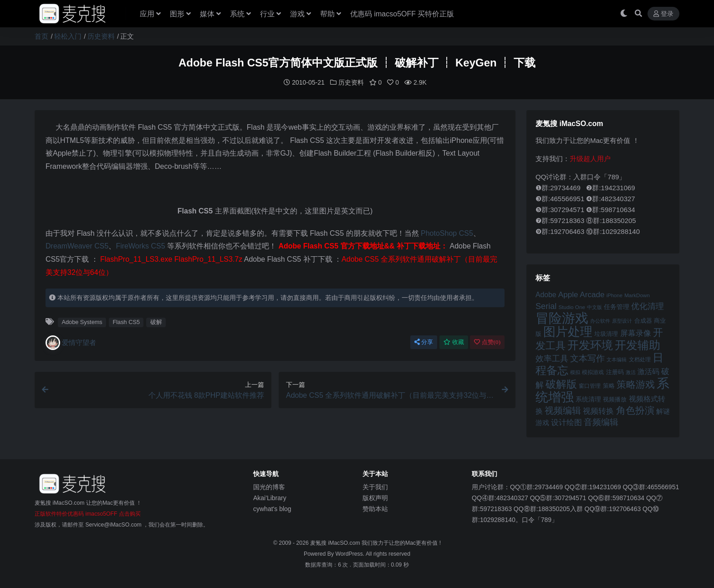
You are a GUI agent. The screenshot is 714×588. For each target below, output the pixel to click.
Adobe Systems (82, 322)
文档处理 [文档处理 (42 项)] (640, 359)
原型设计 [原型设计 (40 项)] (622, 320)
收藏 (454, 342)
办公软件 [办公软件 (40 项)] (600, 320)
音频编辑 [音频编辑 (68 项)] (601, 422)
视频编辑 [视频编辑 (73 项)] (563, 410)
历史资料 (101, 36)
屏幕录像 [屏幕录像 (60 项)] (636, 333)
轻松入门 (68, 36)
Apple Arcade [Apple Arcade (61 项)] (581, 294)
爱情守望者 (71, 342)
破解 (156, 322)
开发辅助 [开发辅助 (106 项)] (637, 345)
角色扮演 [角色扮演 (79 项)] (635, 410)
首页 (41, 36)
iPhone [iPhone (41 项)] (615, 295)
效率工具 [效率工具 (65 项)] (552, 358)
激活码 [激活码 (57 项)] (648, 371)
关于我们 (375, 487)
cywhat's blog (272, 508)
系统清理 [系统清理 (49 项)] (588, 399)
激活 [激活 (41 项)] (631, 372)
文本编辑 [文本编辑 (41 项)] (617, 359)
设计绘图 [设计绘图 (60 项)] (566, 422)
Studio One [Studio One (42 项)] (572, 307)
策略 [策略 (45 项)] (609, 385)
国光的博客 (269, 487)
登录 (663, 14)
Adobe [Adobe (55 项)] (546, 294)
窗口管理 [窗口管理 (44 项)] (590, 385)
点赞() (487, 342)
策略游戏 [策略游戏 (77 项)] (636, 384)
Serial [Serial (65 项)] (546, 306)
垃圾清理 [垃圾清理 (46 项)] (606, 333)
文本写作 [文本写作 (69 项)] (587, 358)
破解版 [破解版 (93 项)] (561, 384)
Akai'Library (270, 497)
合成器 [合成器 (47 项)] (643, 320)
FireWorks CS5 (140, 246)
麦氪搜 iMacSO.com (336, 542)
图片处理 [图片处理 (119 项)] (568, 331)
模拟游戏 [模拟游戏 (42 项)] (593, 372)
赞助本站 (375, 508)
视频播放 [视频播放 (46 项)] (615, 399)
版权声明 (375, 497)
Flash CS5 (126, 322)
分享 (424, 342)
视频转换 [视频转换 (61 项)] (598, 411)
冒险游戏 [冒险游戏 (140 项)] (562, 317)
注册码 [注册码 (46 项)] (615, 372)
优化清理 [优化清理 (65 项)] (648, 306)
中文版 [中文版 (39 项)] (594, 307)
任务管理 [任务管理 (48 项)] (617, 307)
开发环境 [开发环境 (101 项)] (590, 345)
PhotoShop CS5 (447, 233)
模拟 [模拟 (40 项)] (575, 372)
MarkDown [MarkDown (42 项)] (637, 295)
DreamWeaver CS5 (77, 246)
